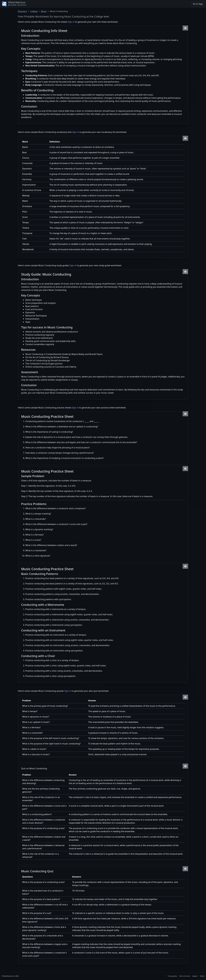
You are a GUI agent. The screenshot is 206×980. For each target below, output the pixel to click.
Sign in (71, 22)
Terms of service (185, 976)
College (34, 11)
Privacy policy (172, 976)
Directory (22, 11)
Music (44, 11)
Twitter (202, 976)
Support (195, 976)
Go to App (198, 4)
